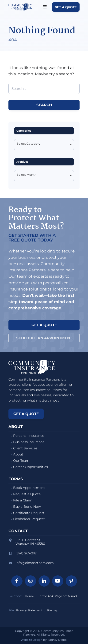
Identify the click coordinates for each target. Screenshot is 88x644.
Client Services (25, 448)
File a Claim (23, 500)
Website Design (32, 640)
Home (29, 596)
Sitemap (52, 610)
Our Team (21, 461)
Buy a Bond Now (27, 507)
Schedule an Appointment (44, 338)
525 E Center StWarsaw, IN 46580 (30, 542)
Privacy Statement (29, 610)
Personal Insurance (29, 436)
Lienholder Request (29, 519)
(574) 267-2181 (27, 553)
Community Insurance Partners (20, 7)
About (18, 454)
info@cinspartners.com (35, 563)
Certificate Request (29, 513)
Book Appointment (29, 488)
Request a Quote (27, 494)
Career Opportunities (31, 467)
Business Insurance (29, 442)
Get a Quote (66, 7)
